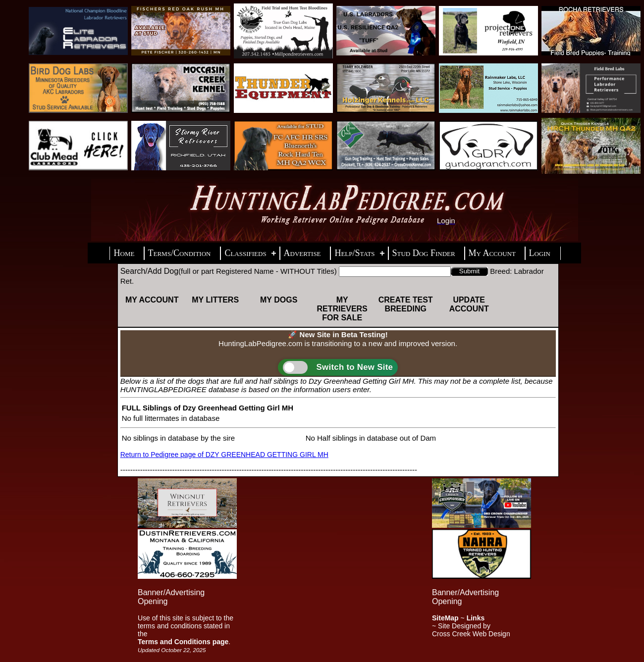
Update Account (469, 304)
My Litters (215, 300)
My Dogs (279, 300)
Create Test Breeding (406, 304)
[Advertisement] (322, 548)
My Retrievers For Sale (342, 309)
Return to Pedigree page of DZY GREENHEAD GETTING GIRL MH (224, 455)
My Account (152, 300)
